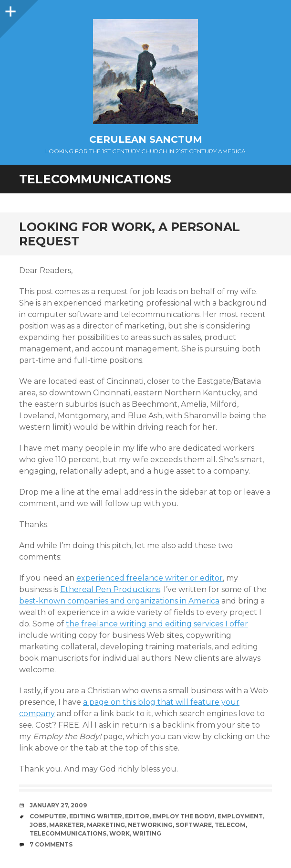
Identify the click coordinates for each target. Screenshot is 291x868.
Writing (147, 833)
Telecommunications (68, 833)
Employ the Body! (183, 816)
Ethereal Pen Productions (110, 589)
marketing (106, 825)
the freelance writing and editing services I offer (157, 624)
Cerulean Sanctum (146, 139)
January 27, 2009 (58, 805)
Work (120, 833)
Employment (240, 816)
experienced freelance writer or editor (150, 578)
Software (194, 825)
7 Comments (51, 844)
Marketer (67, 825)
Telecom (230, 825)
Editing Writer (96, 816)
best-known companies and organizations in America (119, 601)
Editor (137, 816)
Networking (150, 825)
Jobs (38, 825)
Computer (48, 816)
